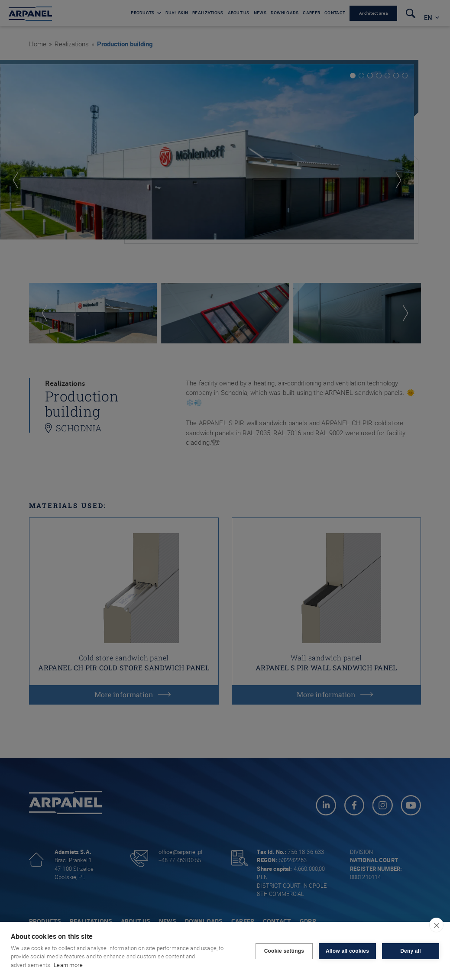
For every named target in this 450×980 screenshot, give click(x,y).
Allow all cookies (347, 951)
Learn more (68, 965)
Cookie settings (284, 951)
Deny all (411, 951)
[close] (436, 925)
